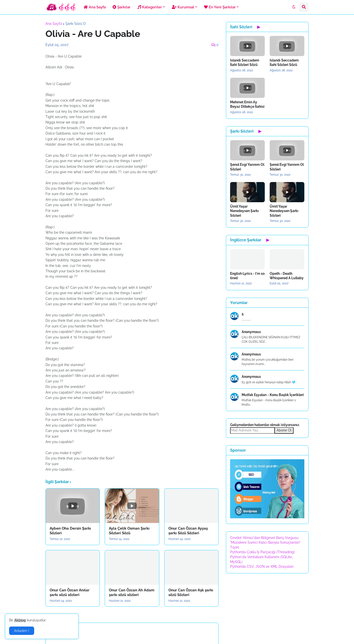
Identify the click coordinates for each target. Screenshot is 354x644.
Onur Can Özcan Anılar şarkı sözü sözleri (70, 593)
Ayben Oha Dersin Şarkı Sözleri (70, 531)
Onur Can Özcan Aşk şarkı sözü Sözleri (191, 593)
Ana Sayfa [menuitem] (95, 7)
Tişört (235, 547)
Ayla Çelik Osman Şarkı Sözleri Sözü (129, 531)
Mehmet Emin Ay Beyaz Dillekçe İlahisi (247, 104)
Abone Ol (284, 430)
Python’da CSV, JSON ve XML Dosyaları (262, 567)
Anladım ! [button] (22, 631)
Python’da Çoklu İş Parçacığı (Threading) (262, 552)
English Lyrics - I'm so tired (247, 276)
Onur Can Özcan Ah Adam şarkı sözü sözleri (132, 593)
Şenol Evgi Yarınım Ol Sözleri (247, 167)
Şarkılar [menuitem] (122, 7)
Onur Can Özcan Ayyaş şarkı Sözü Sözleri (188, 531)
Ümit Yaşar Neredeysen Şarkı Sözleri (244, 211)
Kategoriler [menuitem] (150, 7)
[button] (294, 7)
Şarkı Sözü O (76, 24)
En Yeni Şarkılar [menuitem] (220, 7)
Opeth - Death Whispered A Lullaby (287, 276)
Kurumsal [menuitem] (183, 7)
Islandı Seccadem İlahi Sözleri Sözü (245, 62)
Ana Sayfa (54, 24)
